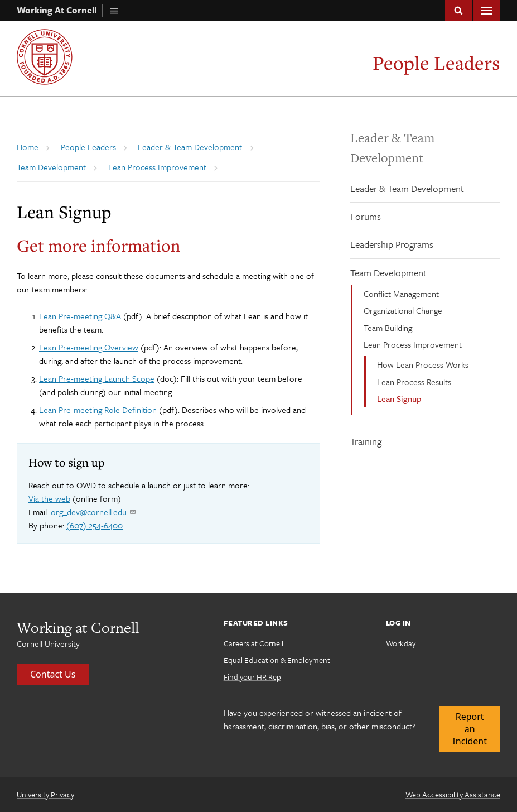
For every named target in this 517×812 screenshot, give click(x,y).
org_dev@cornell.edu (93, 512)
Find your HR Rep (252, 677)
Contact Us (53, 674)
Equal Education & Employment (277, 660)
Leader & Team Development (407, 188)
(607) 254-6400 (95, 525)
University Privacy (45, 794)
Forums (366, 216)
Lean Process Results (414, 382)
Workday (401, 643)
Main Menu (487, 10)
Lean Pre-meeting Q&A (80, 316)
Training (366, 441)
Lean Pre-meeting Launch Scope (97, 378)
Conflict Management (401, 294)
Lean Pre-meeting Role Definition (98, 410)
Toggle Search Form (458, 10)
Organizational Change (403, 310)
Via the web (49, 498)
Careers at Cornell (253, 643)
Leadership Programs (392, 244)
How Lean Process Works (423, 364)
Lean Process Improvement (413, 344)
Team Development (388, 273)
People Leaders (436, 63)
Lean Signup (399, 398)
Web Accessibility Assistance (453, 794)
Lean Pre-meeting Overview (89, 347)
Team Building (388, 328)
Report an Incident (470, 729)
